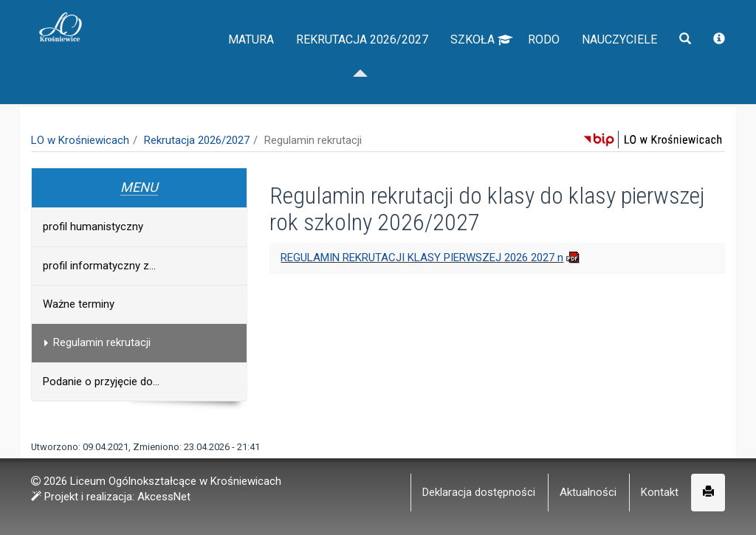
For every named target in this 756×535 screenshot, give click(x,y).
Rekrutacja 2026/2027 (362, 66)
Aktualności (588, 492)
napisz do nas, (73, 16)
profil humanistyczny (93, 227)
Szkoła (482, 66)
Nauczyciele (619, 66)
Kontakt (660, 492)
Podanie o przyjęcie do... (101, 382)
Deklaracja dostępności (479, 492)
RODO (544, 66)
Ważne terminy (79, 304)
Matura (251, 66)
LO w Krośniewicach (80, 140)
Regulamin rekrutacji (95, 342)
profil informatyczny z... (99, 266)
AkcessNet (164, 497)
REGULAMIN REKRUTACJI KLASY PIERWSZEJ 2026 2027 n (422, 258)
